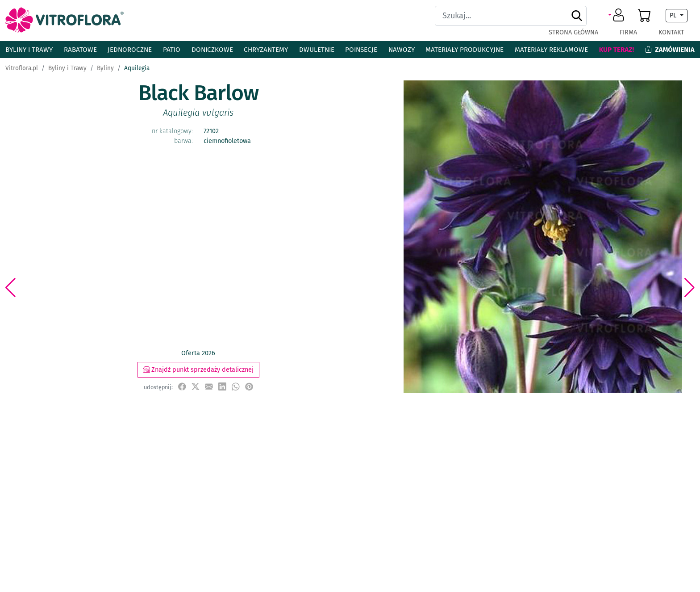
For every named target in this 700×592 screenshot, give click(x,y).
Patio (172, 50)
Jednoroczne (130, 50)
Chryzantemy (266, 50)
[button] (618, 16)
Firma (628, 32)
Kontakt (671, 32)
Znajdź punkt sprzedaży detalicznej (198, 370)
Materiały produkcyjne (465, 50)
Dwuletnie (317, 50)
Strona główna (573, 32)
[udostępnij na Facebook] (182, 387)
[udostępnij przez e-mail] (209, 387)
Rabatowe (80, 50)
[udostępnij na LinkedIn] (222, 387)
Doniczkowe (212, 50)
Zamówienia (670, 50)
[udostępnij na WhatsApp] (236, 387)
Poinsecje (361, 50)
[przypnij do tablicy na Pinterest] (249, 387)
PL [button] (674, 15)
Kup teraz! (617, 50)
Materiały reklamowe (551, 50)
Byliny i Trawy (29, 50)
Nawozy (402, 50)
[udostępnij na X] (196, 387)
